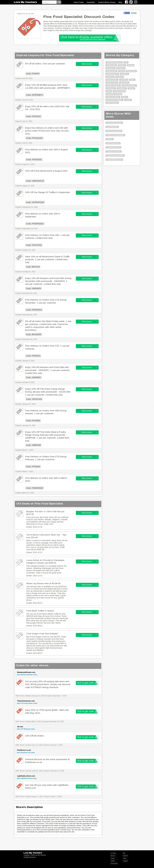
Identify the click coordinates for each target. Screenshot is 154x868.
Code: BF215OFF (34, 334)
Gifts (132, 80)
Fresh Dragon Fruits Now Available (42, 634)
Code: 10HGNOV (34, 288)
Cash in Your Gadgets (115, 135)
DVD (121, 71)
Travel (128, 100)
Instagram (125, 861)
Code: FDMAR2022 (35, 488)
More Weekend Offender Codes (27, 675)
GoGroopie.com (113, 143)
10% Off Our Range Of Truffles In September (48, 192)
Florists (120, 77)
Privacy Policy (114, 863)
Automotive (111, 65)
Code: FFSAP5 (33, 74)
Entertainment (112, 74)
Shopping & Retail (114, 94)
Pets (109, 91)
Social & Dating (113, 97)
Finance (110, 77)
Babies (122, 65)
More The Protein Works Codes (27, 703)
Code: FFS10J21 (33, 116)
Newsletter (91, 2)
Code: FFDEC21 (33, 356)
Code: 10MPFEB (33, 445)
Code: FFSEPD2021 (35, 224)
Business (110, 68)
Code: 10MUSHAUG (35, 181)
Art (126, 62)
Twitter (124, 858)
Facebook (125, 856)
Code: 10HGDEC (34, 377)
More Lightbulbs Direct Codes (27, 778)
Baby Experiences (114, 131)
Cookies (113, 861)
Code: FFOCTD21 (34, 245)
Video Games (112, 103)
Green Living (112, 83)
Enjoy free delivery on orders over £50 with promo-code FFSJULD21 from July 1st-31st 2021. (47, 131)
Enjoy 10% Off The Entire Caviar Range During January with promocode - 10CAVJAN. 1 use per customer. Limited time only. (48, 392)
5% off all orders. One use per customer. (45, 64)
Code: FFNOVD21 (34, 310)
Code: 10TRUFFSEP (35, 202)
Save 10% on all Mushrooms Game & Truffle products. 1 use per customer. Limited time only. (47, 259)
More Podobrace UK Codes (26, 753)
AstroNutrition (112, 127)
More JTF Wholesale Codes (26, 729)
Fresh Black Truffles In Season (40, 611)
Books (131, 65)
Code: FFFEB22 (33, 467)
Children (121, 68)
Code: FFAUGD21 (34, 160)
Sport (124, 97)
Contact (113, 858)
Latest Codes (79, 2)
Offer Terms (20, 696)
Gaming (124, 80)
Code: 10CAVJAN (34, 399)
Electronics (131, 71)
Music (131, 88)
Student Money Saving (107, 2)
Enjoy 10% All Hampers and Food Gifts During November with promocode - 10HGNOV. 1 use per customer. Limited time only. (48, 281)
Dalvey (110, 139)
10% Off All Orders (34, 736)
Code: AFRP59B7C (35, 95)
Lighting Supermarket (115, 156)
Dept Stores (111, 71)
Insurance (111, 88)
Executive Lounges (114, 123)
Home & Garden (129, 86)
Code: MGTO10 (33, 267)
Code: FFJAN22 (33, 421)
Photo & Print (119, 91)
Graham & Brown (114, 151)
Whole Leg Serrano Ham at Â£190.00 (43, 583)
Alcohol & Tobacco (114, 62)
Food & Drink (112, 80)
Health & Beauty (113, 86)
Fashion (124, 74)
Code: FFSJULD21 (34, 138)
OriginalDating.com (114, 160)
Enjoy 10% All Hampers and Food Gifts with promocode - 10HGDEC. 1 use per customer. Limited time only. (48, 370)
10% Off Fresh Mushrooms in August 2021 (46, 171)
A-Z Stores (113, 853)
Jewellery (122, 88)
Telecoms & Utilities (114, 100)
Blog (120, 2)
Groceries (124, 83)
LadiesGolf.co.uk (113, 147)
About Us (113, 856)
